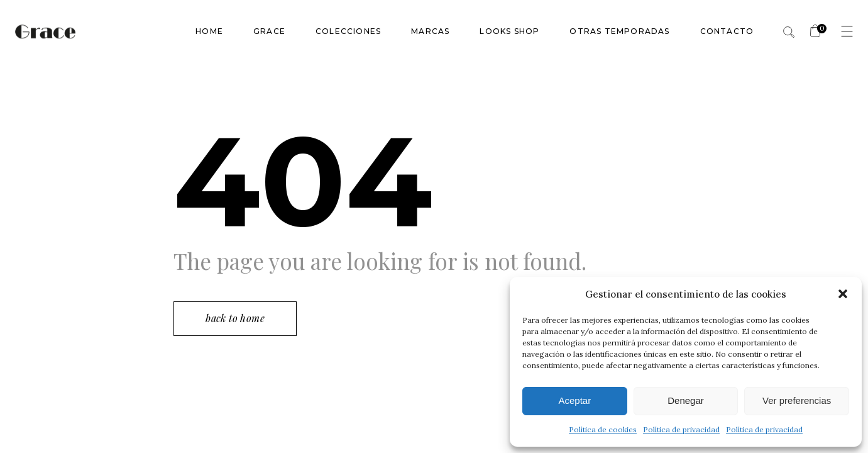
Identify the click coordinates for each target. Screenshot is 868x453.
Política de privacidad (681, 429)
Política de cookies (603, 429)
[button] (843, 294)
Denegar (686, 400)
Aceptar (574, 400)
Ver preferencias (797, 400)
